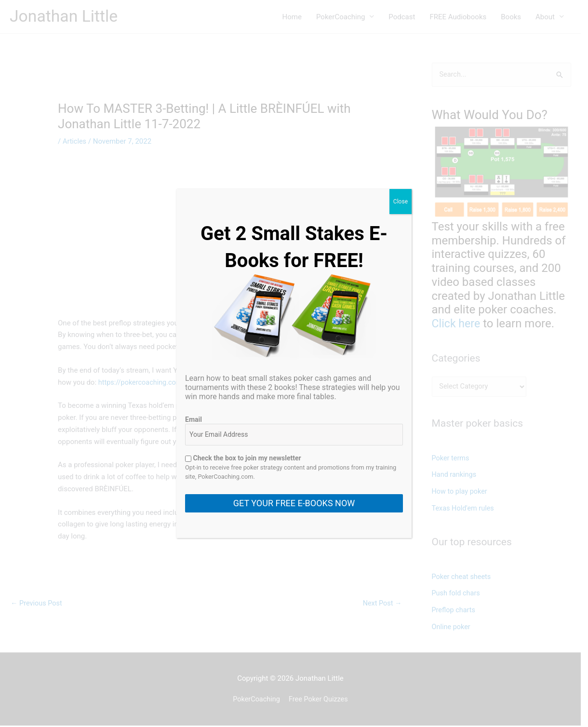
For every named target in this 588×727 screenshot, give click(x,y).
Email (194, 419)
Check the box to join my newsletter (243, 458)
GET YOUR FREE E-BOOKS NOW (294, 503)
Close (401, 202)
